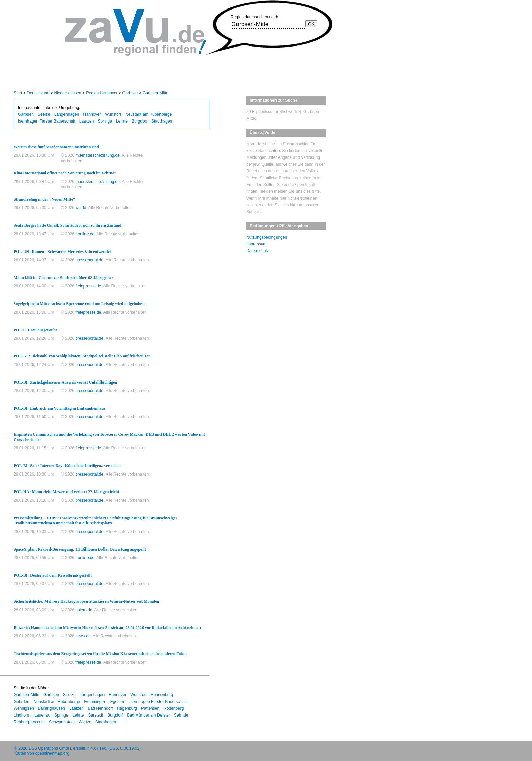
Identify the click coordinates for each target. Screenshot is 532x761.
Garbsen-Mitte (155, 93)
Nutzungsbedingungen (267, 237)
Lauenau (42, 715)
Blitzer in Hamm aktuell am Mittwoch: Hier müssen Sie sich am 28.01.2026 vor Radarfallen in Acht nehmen (107, 628)
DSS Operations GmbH (50, 748)
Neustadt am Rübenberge (148, 114)
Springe (105, 121)
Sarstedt (96, 715)
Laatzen (87, 121)
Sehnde (181, 715)
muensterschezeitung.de (98, 155)
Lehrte (122, 121)
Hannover (92, 114)
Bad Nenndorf (100, 708)
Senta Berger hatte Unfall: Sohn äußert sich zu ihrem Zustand (68, 225)
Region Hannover (102, 93)
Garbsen (130, 93)
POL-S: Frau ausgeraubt (35, 330)
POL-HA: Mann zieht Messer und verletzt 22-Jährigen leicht (66, 492)
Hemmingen (95, 702)
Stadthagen (162, 121)
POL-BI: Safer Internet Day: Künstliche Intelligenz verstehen (67, 466)
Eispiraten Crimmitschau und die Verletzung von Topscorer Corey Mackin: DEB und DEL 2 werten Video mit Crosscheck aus (109, 437)
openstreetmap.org (52, 753)
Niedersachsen (68, 93)
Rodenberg (174, 708)
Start (18, 93)
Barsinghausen (52, 708)
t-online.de (85, 234)
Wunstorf (113, 114)
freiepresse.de (88, 286)
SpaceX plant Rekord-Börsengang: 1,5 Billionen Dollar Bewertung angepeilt (80, 549)
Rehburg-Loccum (29, 722)
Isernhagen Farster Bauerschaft (47, 121)
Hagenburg (127, 708)
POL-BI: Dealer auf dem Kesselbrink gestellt (53, 575)
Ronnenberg (162, 695)
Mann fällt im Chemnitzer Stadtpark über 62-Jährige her (63, 278)
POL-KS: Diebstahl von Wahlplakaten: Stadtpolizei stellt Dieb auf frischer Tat (82, 356)
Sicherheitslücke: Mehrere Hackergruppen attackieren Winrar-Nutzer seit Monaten (86, 601)
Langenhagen (67, 114)
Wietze (85, 722)
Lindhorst (22, 715)
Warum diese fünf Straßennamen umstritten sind (56, 147)
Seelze (44, 114)
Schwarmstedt (62, 722)
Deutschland (38, 93)
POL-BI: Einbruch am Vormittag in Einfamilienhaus (60, 408)
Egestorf (118, 702)
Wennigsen (24, 708)
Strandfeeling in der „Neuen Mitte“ (44, 199)
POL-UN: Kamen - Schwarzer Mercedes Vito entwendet (62, 252)
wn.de (81, 208)
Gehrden (22, 702)
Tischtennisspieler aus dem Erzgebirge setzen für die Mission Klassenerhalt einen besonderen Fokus (100, 654)
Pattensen (150, 708)
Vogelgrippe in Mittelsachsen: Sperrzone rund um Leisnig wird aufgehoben (79, 304)
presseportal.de (89, 260)
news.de (83, 636)
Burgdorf (139, 121)
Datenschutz (258, 251)
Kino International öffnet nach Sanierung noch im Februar (65, 173)
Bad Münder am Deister (148, 715)
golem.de (84, 610)
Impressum (256, 244)
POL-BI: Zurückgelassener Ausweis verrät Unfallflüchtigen (65, 382)
